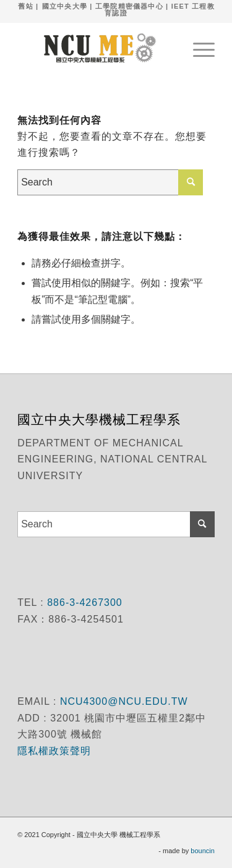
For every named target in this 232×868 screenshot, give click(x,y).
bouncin (203, 851)
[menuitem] (198, 48)
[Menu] (198, 48)
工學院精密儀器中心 (129, 6)
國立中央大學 (65, 6)
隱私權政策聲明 (56, 751)
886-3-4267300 (83, 602)
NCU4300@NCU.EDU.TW (124, 701)
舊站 (25, 6)
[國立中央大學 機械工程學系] (96, 48)
